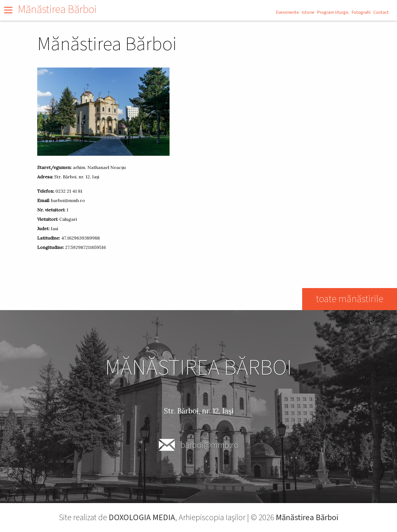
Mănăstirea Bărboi (57, 10)
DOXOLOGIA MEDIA (142, 518)
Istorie (308, 12)
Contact (381, 12)
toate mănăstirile (350, 299)
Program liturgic (333, 12)
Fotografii (361, 12)
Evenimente (287, 12)
